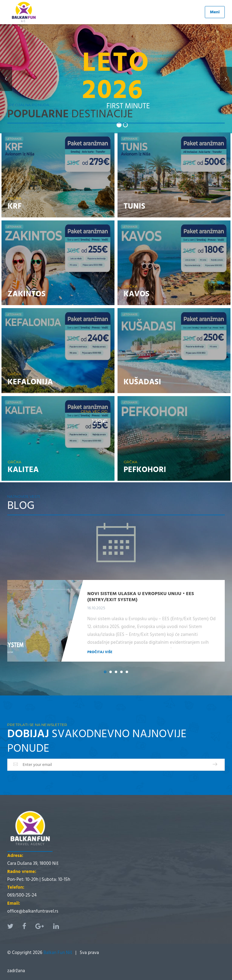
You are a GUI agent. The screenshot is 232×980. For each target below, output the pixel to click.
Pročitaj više (100, 652)
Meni (215, 12)
